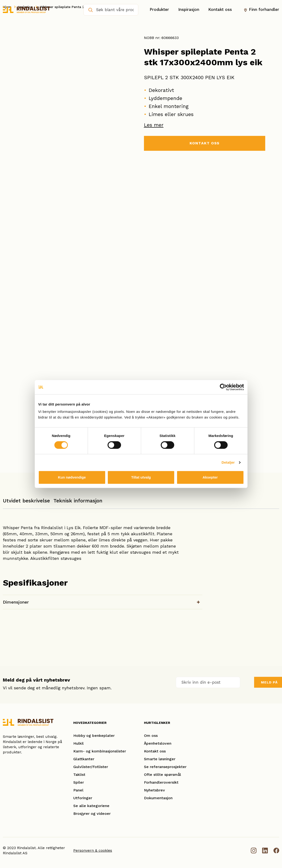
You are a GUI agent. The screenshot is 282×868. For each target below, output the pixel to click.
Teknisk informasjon (78, 501)
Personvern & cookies (93, 850)
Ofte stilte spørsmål (163, 775)
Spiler (79, 782)
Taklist (79, 775)
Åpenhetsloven (158, 743)
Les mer (154, 125)
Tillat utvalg (141, 477)
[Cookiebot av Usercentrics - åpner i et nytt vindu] (223, 387)
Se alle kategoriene (91, 806)
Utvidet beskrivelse (26, 501)
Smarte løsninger (160, 759)
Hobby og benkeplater (94, 736)
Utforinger (83, 798)
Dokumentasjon (158, 798)
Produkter (159, 10)
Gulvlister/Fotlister (91, 767)
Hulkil (78, 743)
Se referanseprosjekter (165, 767)
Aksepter (210, 477)
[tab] (26, 503)
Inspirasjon (189, 10)
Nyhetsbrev (154, 790)
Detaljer (228, 462)
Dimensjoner (16, 602)
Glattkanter (84, 759)
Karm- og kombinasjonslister (100, 751)
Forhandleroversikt (161, 782)
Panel (78, 790)
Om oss (151, 736)
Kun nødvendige (72, 477)
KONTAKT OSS (204, 143)
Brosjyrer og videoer (92, 814)
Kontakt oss (220, 10)
